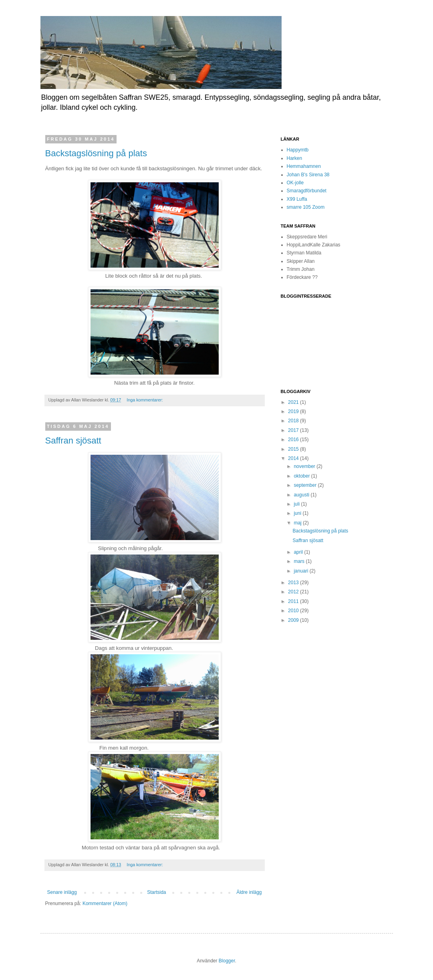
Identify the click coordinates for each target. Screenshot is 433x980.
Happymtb (298, 150)
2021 (294, 402)
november (305, 466)
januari (301, 571)
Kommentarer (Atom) (105, 903)
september (306, 485)
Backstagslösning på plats (96, 153)
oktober (302, 476)
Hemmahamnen (304, 166)
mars (300, 561)
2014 (294, 458)
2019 (294, 411)
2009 (294, 620)
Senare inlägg (62, 892)
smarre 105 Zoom (306, 207)
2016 (294, 440)
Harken (295, 158)
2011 (294, 601)
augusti (302, 495)
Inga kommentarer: (145, 400)
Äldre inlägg (249, 892)
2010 (294, 611)
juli (297, 504)
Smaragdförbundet (307, 191)
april (299, 552)
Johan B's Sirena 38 (308, 175)
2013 (294, 583)
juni (298, 513)
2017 (294, 430)
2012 (294, 592)
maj (298, 523)
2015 (294, 449)
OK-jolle (295, 183)
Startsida (156, 892)
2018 (294, 421)
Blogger (227, 961)
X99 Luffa (297, 199)
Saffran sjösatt (73, 441)
